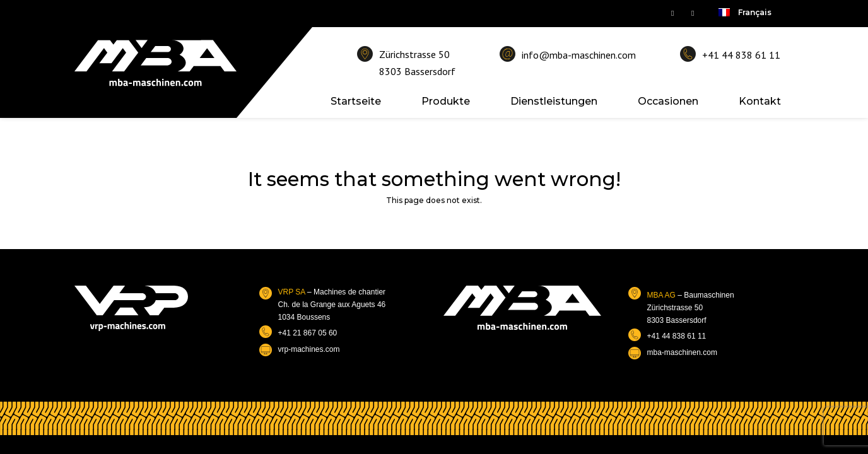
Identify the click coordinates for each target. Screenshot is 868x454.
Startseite (356, 101)
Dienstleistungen (554, 101)
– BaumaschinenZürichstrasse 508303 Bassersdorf (691, 308)
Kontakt (760, 101)
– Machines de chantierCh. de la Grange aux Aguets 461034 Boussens (332, 305)
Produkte (446, 101)
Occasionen (668, 101)
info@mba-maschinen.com (579, 55)
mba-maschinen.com (682, 352)
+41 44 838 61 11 (741, 55)
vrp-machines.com (309, 349)
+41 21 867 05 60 (308, 333)
